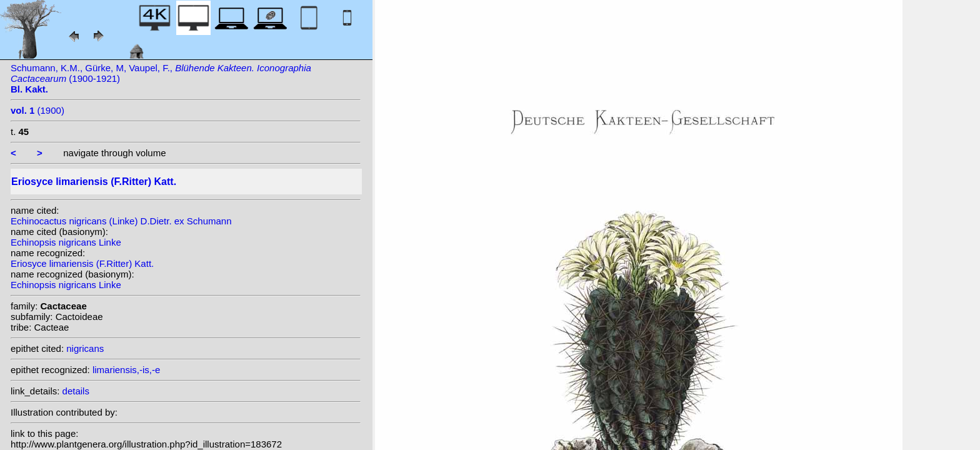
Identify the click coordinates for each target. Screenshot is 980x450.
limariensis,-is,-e (126, 370)
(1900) (37, 110)
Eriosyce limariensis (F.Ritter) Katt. (82, 263)
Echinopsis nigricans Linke (66, 242)
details (76, 391)
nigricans (85, 348)
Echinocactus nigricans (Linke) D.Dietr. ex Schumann (121, 221)
